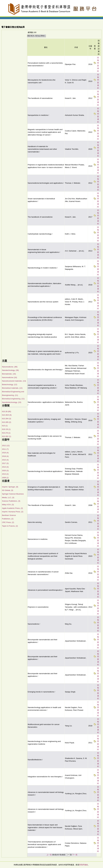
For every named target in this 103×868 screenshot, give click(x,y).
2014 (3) (5, 467)
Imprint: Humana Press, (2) (13, 512)
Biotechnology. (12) (10, 385)
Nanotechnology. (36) (10, 370)
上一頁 (49, 855)
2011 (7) (5, 449)
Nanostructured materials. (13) (14, 381)
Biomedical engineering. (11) (13, 399)
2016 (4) (5, 453)
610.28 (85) (7, 411)
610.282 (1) (7, 436)
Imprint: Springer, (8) (10, 487)
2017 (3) (5, 463)
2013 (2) (5, 474)
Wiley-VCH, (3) (8, 505)
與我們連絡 (84, 865)
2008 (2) (5, 478)
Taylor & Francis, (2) (10, 526)
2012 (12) (6, 446)
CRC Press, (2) (8, 522)
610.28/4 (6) (7, 415)
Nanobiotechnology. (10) (12, 402)
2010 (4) (5, 460)
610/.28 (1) (6, 429)
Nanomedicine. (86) (10, 367)
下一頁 (75, 855)
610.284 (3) (7, 419)
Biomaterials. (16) (9, 374)
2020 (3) (5, 471)
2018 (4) (5, 456)
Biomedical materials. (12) (12, 388)
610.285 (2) (7, 422)
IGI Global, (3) (8, 490)
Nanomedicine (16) (10, 377)
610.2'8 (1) (6, 433)
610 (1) (5, 426)
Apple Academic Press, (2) (12, 508)
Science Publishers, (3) (11, 501)
